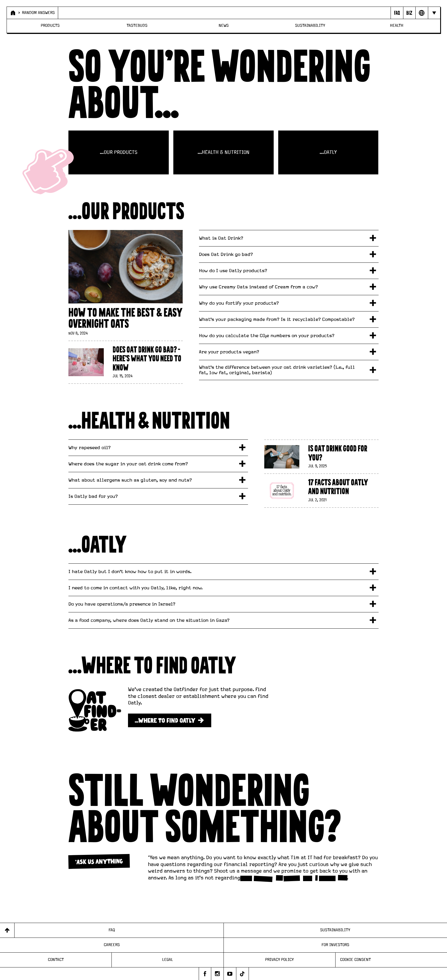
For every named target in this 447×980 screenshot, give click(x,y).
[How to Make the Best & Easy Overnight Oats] (125, 283)
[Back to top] (7, 930)
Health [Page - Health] (397, 26)
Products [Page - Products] (50, 26)
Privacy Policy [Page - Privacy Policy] (280, 960)
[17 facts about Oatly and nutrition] (321, 491)
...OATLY (328, 152)
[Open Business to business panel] (409, 13)
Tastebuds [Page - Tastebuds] (137, 26)
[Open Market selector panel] (421, 13)
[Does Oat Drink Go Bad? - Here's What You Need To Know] (125, 362)
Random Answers (38, 13)
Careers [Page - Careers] (112, 945)
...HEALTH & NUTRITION (223, 152)
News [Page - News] (224, 26)
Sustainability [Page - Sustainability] (310, 26)
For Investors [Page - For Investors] (335, 945)
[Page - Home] (13, 13)
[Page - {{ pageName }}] (397, 13)
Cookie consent (355, 960)
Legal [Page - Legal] (168, 960)
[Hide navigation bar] (434, 13)
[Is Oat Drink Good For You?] (321, 457)
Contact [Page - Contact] (56, 960)
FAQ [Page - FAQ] (112, 930)
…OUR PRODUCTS (119, 152)
